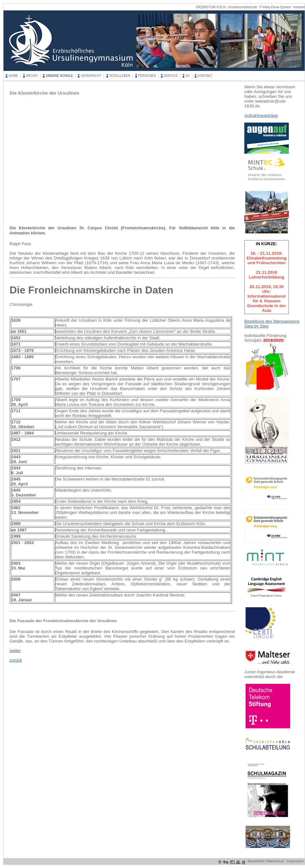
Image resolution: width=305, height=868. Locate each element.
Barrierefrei (256, 861)
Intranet (299, 7)
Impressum (295, 861)
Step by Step (256, 326)
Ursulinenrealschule (242, 7)
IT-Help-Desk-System (275, 7)
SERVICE (171, 76)
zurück (16, 660)
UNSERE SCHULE (59, 76)
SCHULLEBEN (120, 76)
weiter (15, 651)
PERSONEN (147, 76)
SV (188, 76)
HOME (13, 76)
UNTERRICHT (91, 76)
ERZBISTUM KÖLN (211, 7)
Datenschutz (275, 861)
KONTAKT (205, 76)
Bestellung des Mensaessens (272, 321)
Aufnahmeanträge (261, 115)
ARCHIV (32, 76)
